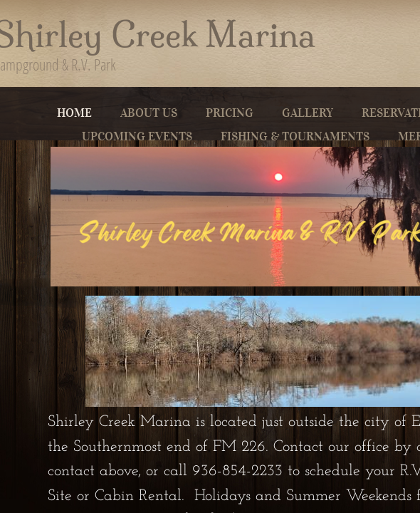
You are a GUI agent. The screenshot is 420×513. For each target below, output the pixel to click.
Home (74, 113)
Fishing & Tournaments (295, 136)
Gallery (308, 113)
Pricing (230, 113)
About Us (149, 113)
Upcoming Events (137, 136)
